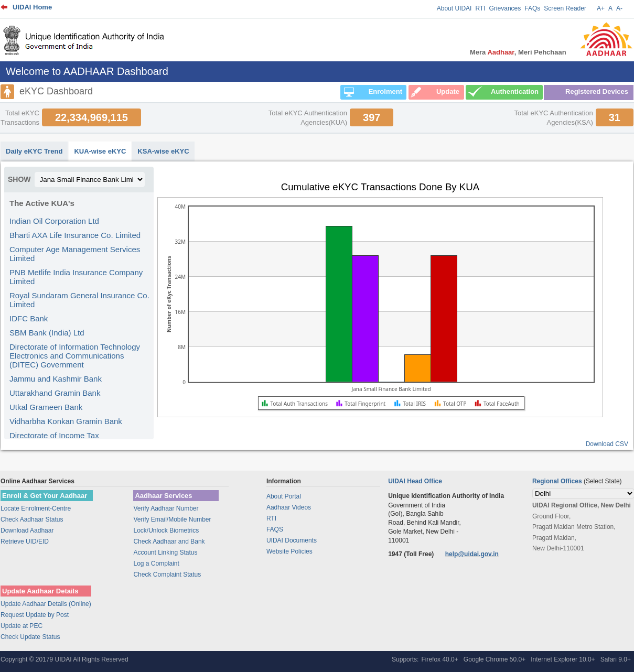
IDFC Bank (29, 318)
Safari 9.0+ (616, 659)
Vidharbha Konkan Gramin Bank (66, 421)
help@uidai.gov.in (472, 554)
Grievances (505, 8)
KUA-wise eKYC (100, 151)
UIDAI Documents (292, 540)
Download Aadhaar (27, 530)
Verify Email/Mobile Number (172, 519)
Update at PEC (22, 626)
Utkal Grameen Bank (46, 407)
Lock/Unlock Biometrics (166, 530)
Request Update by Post (35, 615)
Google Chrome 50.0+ (495, 659)
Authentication (515, 91)
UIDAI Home (32, 7)
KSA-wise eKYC (163, 151)
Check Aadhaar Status (32, 519)
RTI (480, 8)
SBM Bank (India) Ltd (47, 333)
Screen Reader (565, 8)
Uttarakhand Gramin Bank (55, 393)
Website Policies (289, 551)
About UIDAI (454, 8)
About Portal (284, 496)
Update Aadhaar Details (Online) (46, 604)
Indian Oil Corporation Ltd (54, 221)
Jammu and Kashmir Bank (56, 379)
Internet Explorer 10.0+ (563, 659)
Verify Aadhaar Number (166, 508)
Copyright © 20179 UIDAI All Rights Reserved (65, 659)
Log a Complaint (156, 563)
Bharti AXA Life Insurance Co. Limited (75, 235)
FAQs (532, 8)
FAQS (275, 529)
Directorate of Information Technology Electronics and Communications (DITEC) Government (75, 356)
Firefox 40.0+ (439, 659)
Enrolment (385, 91)
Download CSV (607, 444)
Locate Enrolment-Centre (36, 508)
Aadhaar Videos (289, 507)
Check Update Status (30, 637)
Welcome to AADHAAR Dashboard (87, 71)
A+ (601, 8)
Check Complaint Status (167, 575)
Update (448, 91)
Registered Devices (597, 91)
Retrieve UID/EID (25, 541)
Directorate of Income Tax (54, 435)
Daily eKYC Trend (34, 151)
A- (619, 8)
